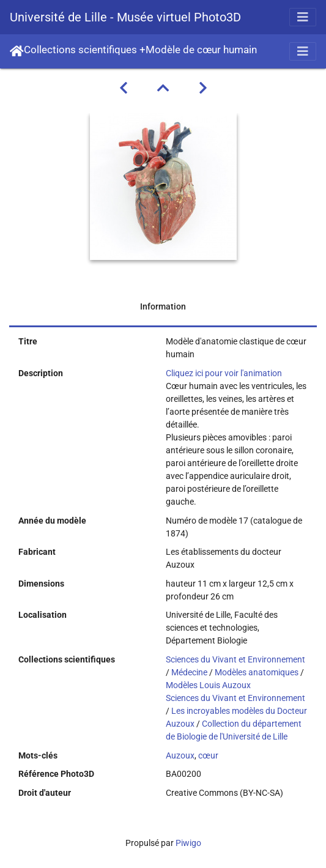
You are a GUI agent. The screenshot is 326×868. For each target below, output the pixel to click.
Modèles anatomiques (257, 672)
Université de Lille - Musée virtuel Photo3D (125, 17)
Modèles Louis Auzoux (208, 685)
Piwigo (188, 843)
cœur (208, 755)
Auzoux (180, 755)
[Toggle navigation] (303, 17)
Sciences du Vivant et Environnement (235, 659)
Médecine (189, 672)
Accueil (17, 51)
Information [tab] (163, 306)
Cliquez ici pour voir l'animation (224, 373)
